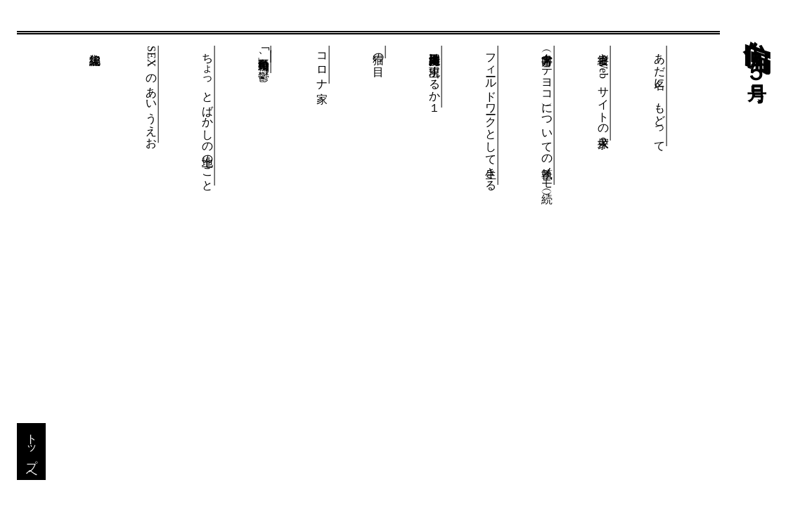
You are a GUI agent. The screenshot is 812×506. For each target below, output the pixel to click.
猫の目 (379, 52)
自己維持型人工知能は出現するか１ (435, 77)
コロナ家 (322, 65)
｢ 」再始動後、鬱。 (264, 59)
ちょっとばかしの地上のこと (208, 116)
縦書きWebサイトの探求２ (604, 93)
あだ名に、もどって (660, 96)
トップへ (32, 452)
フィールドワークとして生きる (491, 115)
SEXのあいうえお (152, 94)
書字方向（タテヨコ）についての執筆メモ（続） (547, 115)
